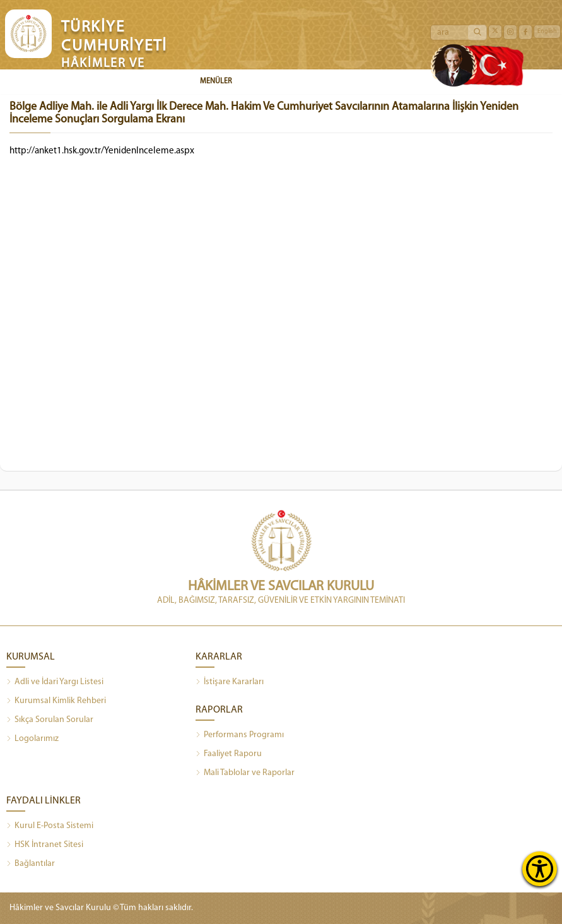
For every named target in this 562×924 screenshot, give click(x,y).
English (547, 31)
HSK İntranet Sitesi (45, 845)
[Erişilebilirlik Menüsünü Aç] (540, 869)
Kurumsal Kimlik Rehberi (56, 701)
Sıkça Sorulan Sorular (50, 720)
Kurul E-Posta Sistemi (50, 826)
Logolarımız (32, 739)
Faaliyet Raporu (229, 754)
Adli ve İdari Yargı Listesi (55, 682)
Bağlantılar (31, 864)
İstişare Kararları (230, 682)
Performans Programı (240, 735)
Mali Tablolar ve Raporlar (245, 773)
